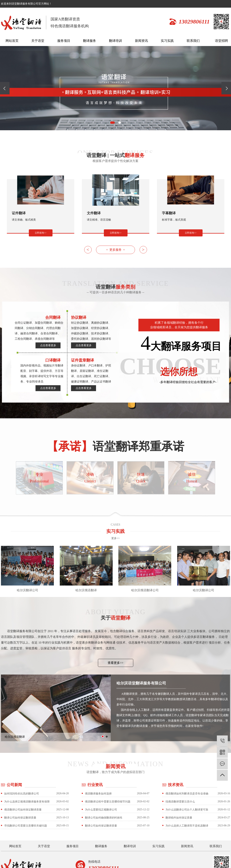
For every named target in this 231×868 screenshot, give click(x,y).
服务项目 (64, 41)
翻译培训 (115, 41)
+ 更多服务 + (115, 250)
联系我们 (193, 41)
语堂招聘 (221, 41)
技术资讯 (176, 785)
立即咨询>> (41, 233)
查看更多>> (115, 663)
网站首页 (12, 41)
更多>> (115, 538)
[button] (112, 123)
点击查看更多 (48, 345)
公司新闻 (14, 785)
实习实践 (167, 41)
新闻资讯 (141, 41)
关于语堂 (38, 41)
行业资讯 (95, 785)
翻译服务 (90, 41)
